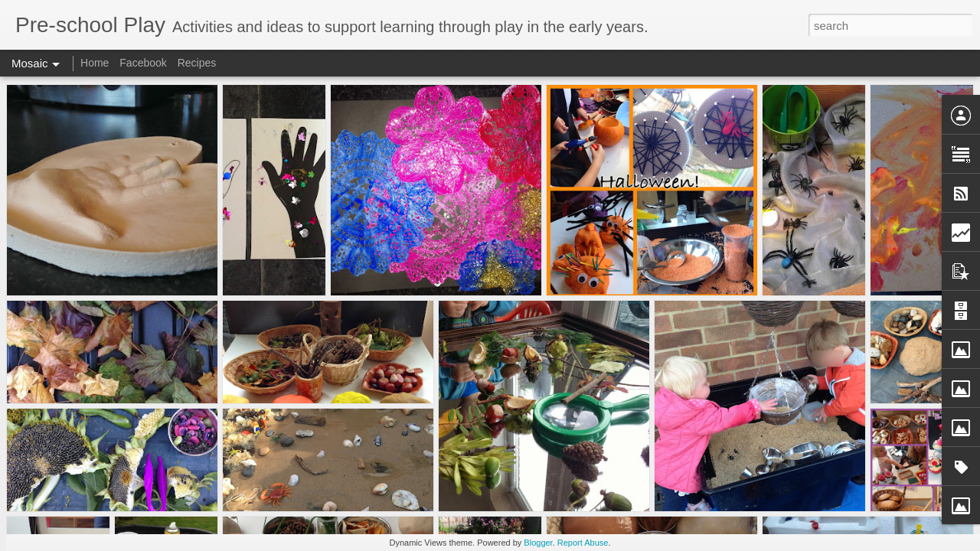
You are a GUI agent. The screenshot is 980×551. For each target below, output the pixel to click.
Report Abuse (583, 543)
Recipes (197, 63)
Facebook (143, 63)
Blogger (538, 543)
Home (95, 63)
